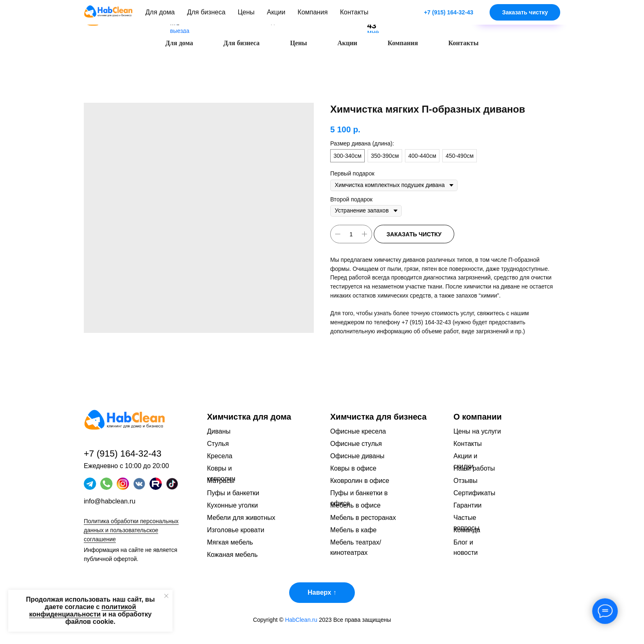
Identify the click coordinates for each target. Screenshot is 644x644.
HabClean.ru (301, 620)
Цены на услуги (477, 431)
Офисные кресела (358, 431)
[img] (444, 13)
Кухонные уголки (232, 505)
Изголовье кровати (236, 530)
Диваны (219, 431)
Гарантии (468, 505)
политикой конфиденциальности (83, 611)
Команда (467, 530)
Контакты (464, 43)
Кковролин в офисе (360, 481)
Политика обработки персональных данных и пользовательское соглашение (131, 530)
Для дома (179, 43)
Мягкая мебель (230, 542)
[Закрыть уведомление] (166, 596)
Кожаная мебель (232, 555)
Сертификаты (474, 493)
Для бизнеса (241, 43)
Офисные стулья (356, 444)
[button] (519, 16)
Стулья (218, 444)
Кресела (220, 456)
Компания (403, 43)
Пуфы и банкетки (233, 493)
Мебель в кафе (353, 530)
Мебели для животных (241, 518)
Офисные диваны (357, 456)
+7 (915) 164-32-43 (426, 322)
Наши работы (474, 468)
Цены (298, 43)
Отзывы (466, 481)
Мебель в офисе (355, 505)
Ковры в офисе (353, 468)
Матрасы (221, 481)
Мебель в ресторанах (363, 518)
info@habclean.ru (110, 501)
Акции (347, 43)
